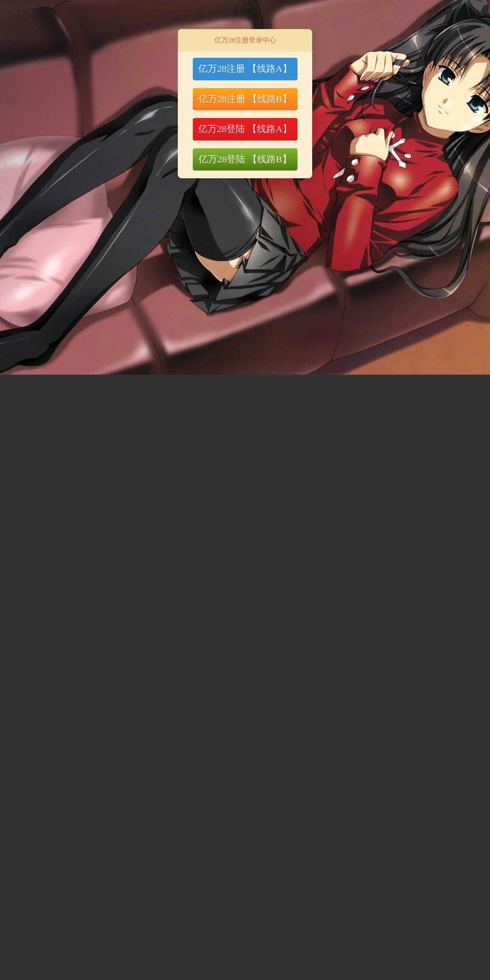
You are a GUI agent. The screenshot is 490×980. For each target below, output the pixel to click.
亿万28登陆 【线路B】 (245, 159)
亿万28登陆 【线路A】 (245, 129)
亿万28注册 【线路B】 (245, 99)
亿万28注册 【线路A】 (245, 69)
